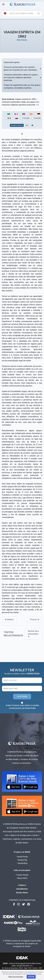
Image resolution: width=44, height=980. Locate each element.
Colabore (22, 885)
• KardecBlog (22, 863)
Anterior (9, 620)
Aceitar (31, 977)
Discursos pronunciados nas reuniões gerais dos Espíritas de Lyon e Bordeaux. (21, 69)
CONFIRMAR (22, 696)
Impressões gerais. (12, 62)
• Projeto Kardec (22, 875)
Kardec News (22, 893)
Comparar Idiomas (17, 125)
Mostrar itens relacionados (33, 634)
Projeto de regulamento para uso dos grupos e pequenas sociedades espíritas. (22, 86)
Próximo (35, 620)
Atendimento (22, 889)
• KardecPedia (22, 857)
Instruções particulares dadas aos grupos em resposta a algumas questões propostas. (21, 77)
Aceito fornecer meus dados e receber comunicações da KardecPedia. (22, 707)
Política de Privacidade (16, 977)
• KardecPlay (22, 860)
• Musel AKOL (22, 878)
